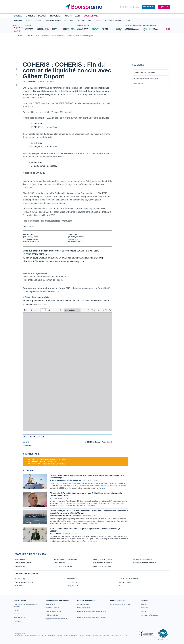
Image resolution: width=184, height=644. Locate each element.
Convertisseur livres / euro (142, 559)
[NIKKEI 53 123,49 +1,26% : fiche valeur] (64, 28)
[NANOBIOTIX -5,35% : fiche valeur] (160, 30)
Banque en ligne (20, 579)
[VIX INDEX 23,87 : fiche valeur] (113, 30)
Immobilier (55, 16)
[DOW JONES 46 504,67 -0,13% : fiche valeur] (37, 28)
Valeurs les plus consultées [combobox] (145, 72)
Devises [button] (98, 21)
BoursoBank (91, 16)
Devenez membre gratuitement (55, 464)
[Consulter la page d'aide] (136, 7)
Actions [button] (29, 21)
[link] (17, 610)
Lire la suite (101, 488)
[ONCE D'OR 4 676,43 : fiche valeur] (88, 30)
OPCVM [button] (80, 21)
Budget (42, 16)
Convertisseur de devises (102, 559)
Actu (78, 16)
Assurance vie (72, 579)
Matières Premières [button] (113, 21)
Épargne (30, 16)
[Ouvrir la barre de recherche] (126, 7)
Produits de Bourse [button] (53, 21)
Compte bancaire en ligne (24, 582)
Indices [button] (38, 21)
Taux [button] (89, 21)
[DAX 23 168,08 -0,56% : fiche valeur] (64, 30)
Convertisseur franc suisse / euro (145, 563)
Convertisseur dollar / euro (103, 563)
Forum (127, 21)
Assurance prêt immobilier (129, 579)
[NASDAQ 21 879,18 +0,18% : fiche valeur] (37, 30)
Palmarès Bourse (60, 563)
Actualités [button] (18, 21)
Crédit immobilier (73, 582)
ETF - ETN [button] (69, 21)
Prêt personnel (72, 586)
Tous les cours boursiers (23, 563)
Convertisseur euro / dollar (103, 566)
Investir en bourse (126, 582)
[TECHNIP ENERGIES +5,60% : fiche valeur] (136, 30)
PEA (121, 586)
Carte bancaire (20, 586)
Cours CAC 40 (20, 566)
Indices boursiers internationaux (65, 559)
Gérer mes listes (139, 84)
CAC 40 (17, 25)
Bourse (18, 16)
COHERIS (26, 442)
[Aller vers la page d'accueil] (91, 7)
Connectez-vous (52, 461)
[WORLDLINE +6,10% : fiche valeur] (136, 28)
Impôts (68, 16)
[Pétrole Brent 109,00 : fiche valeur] (88, 28)
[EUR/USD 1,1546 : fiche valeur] (113, 28)
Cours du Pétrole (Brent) (63, 566)
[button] (15, 7)
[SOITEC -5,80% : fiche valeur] (160, 28)
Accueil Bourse (20, 559)
